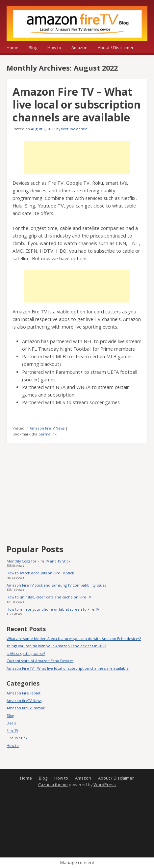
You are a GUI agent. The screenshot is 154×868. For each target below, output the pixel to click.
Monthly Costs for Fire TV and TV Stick (38, 561)
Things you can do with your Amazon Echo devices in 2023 (56, 646)
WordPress (105, 785)
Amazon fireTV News (47, 428)
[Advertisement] (77, 157)
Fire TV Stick (17, 738)
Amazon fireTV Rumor (26, 708)
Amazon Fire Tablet (24, 693)
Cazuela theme (53, 785)
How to (54, 48)
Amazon (79, 48)
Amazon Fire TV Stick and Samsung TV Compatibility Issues (56, 585)
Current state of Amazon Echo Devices (40, 661)
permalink (48, 434)
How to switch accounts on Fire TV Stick (40, 573)
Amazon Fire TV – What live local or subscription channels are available (77, 104)
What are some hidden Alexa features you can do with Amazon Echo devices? (74, 639)
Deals (11, 723)
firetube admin (74, 129)
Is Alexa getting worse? (26, 653)
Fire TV (12, 730)
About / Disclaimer (116, 48)
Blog (33, 48)
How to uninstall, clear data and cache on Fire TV (49, 597)
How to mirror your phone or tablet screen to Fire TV (53, 609)
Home (13, 48)
